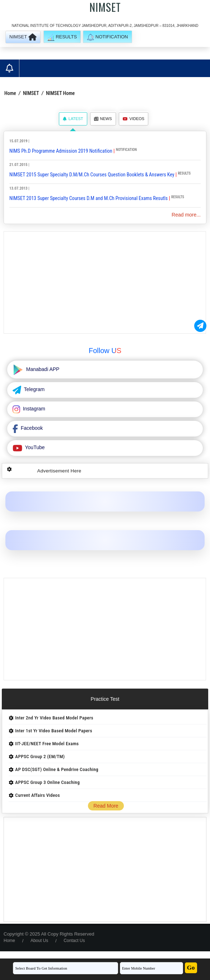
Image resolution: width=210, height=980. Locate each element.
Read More (106, 806)
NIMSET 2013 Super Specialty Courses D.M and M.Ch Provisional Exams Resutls (88, 198)
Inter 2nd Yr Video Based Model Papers (54, 718)
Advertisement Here (59, 471)
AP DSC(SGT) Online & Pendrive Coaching (57, 769)
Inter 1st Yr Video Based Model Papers (53, 731)
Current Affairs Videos (38, 795)
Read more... (186, 215)
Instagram (33, 409)
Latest (73, 119)
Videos (134, 119)
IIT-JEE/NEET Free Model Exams (47, 744)
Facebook (31, 428)
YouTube (34, 447)
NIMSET (31, 93)
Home (10, 93)
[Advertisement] (105, 282)
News (103, 119)
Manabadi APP (42, 369)
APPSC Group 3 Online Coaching (47, 782)
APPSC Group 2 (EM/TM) (40, 757)
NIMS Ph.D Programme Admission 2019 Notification (61, 151)
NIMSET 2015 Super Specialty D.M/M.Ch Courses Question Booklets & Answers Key (92, 175)
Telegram (34, 389)
